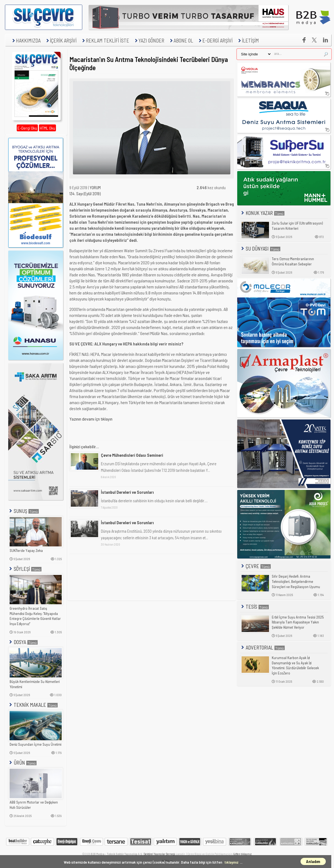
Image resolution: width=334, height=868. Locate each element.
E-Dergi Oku (27, 128)
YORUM (95, 188)
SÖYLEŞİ (25, 569)
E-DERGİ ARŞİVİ (215, 40)
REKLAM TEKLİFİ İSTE (105, 40)
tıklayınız (231, 862)
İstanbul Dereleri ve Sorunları (127, 492)
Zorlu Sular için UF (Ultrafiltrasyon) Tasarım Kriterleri (297, 226)
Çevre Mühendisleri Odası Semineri (132, 455)
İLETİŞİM (248, 40)
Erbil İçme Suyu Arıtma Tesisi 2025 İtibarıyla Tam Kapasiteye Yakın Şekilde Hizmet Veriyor (298, 622)
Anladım (313, 861)
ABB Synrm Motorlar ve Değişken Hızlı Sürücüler (34, 805)
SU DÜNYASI (260, 249)
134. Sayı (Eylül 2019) (85, 194)
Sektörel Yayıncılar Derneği (160, 854)
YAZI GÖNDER (149, 40)
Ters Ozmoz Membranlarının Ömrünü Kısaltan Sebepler (293, 261)
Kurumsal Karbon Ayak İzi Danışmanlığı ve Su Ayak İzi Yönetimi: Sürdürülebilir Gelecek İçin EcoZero (295, 665)
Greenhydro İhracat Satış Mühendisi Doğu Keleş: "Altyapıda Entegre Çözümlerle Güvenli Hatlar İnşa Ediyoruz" (35, 616)
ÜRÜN (22, 763)
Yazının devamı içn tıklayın (91, 419)
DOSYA (23, 642)
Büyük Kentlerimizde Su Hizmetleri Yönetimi (35, 684)
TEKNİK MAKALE (33, 705)
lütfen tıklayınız (242, 854)
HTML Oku (47, 128)
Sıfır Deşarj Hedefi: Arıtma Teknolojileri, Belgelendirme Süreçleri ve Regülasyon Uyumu (296, 581)
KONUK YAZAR (262, 213)
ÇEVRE (256, 566)
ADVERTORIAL (263, 647)
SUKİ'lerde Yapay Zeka (26, 551)
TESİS (255, 607)
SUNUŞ (24, 511)
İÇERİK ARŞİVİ (61, 40)
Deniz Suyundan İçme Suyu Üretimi (36, 744)
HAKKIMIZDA (26, 40)
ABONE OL (181, 40)
